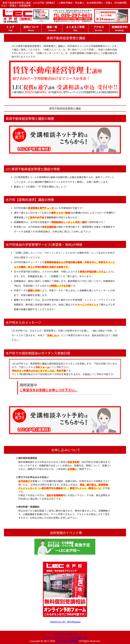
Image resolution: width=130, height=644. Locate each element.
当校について (31, 28)
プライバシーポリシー (65, 634)
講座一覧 (52, 28)
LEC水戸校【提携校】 (67, 641)
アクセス (99, 28)
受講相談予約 (120, 28)
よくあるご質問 (75, 28)
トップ (10, 28)
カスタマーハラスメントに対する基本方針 (65, 637)
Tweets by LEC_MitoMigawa (65, 622)
